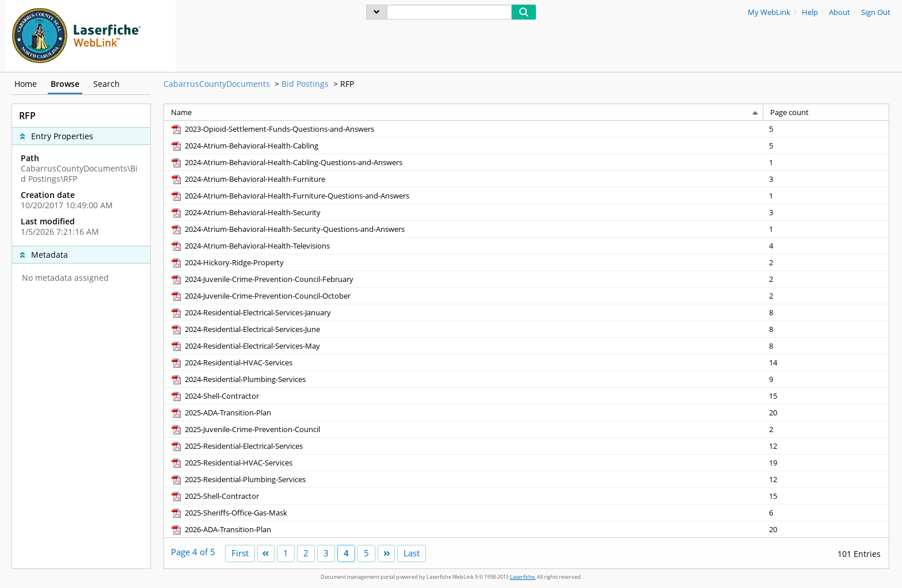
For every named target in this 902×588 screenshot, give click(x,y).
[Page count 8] (826, 312)
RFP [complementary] (27, 116)
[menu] (377, 12)
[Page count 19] (826, 462)
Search (106, 84)
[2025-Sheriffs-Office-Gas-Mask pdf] (229, 513)
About (840, 12)
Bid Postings (305, 84)
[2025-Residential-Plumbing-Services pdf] (238, 479)
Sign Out (876, 12)
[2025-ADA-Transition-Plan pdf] (220, 413)
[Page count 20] (826, 412)
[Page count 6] (826, 512)
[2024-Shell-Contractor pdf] (214, 396)
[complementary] (81, 195)
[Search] (449, 12)
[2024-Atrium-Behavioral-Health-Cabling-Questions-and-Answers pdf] (286, 162)
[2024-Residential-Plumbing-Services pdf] (238, 379)
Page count (789, 112)
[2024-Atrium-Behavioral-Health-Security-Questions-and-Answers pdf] (287, 229)
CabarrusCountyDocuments (217, 84)
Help (810, 12)
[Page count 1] (826, 162)
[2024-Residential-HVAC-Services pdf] (231, 362)
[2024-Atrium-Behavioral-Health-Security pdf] (245, 212)
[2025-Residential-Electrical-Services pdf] (236, 446)
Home (26, 84)
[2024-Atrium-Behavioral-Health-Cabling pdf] (244, 146)
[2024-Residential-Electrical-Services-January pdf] (250, 312)
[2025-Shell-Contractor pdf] (214, 496)
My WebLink (769, 12)
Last (412, 553)
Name (181, 112)
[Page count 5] (826, 129)
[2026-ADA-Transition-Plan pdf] (220, 529)
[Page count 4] (826, 245)
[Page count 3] (826, 179)
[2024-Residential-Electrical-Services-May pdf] (245, 346)
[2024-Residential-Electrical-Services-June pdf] (245, 329)
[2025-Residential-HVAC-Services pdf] (231, 463)
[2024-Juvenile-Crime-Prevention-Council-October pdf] (260, 296)
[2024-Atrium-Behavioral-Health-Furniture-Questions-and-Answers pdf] (290, 196)
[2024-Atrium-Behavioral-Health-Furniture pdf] (248, 179)
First (240, 553)
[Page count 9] (826, 379)
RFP (347, 84)
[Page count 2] (826, 262)
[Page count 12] (826, 446)
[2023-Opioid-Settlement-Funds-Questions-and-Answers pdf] (272, 129)
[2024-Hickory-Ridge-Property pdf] (227, 262)
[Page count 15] (826, 396)
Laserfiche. (523, 577)
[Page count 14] (826, 362)
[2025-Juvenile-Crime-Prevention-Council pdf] (245, 429)
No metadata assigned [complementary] (65, 278)
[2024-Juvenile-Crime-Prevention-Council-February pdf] (262, 279)
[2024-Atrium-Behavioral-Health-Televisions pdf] (250, 246)
